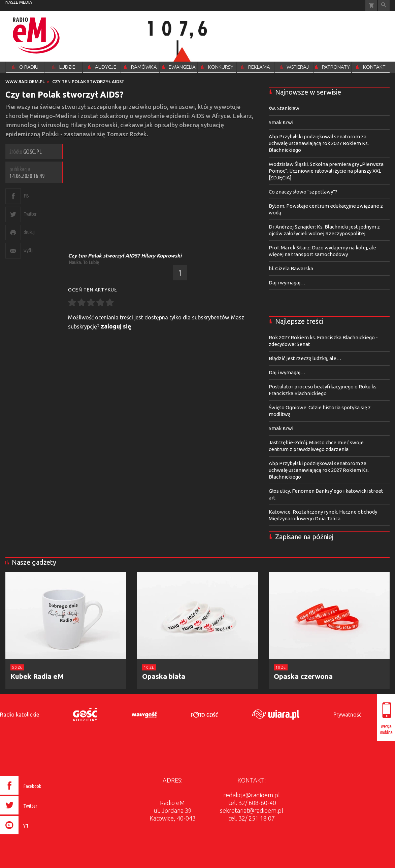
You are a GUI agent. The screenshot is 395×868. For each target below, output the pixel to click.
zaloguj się (116, 326)
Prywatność (347, 715)
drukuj (29, 232)
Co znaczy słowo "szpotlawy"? (303, 192)
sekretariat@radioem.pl (252, 810)
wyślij (28, 250)
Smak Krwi (281, 122)
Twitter (30, 214)
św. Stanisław (284, 108)
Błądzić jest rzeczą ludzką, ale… (305, 358)
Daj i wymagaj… (287, 283)
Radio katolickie (20, 715)
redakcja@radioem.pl (252, 795)
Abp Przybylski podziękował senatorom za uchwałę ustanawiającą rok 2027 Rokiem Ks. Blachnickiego (319, 143)
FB (26, 196)
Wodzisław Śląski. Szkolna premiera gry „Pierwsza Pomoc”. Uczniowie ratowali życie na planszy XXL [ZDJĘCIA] (326, 171)
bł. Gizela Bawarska (291, 268)
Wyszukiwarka (384, 6)
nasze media (19, 2)
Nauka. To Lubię (84, 262)
